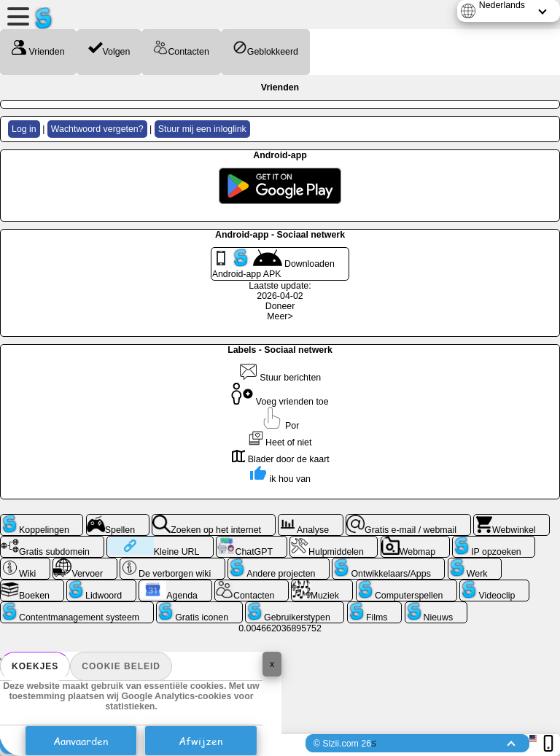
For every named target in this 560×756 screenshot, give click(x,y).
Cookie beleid (121, 666)
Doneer (280, 306)
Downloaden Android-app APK (273, 264)
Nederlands (502, 5)
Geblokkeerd (265, 48)
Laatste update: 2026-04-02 (280, 291)
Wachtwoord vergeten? (97, 129)
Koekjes (35, 666)
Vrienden (38, 48)
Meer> (280, 316)
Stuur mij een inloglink (202, 129)
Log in (24, 129)
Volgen (109, 48)
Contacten (181, 48)
